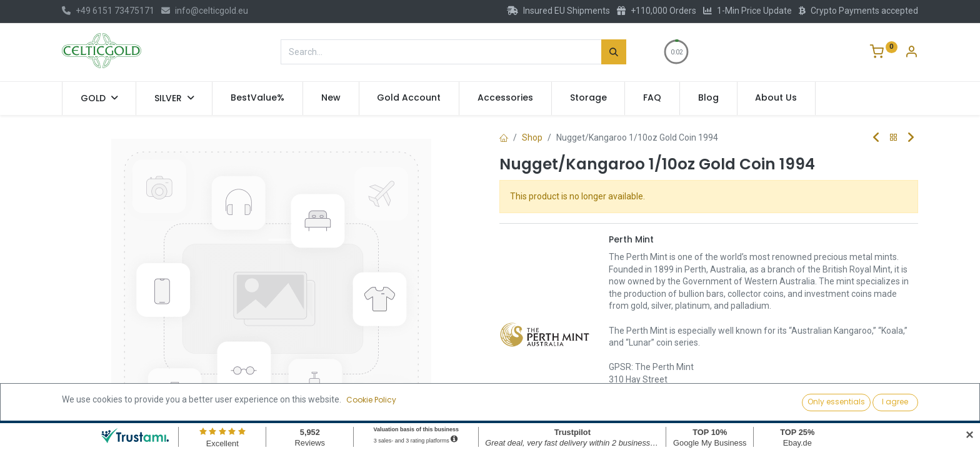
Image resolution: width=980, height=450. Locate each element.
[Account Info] (911, 53)
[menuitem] (257, 98)
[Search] (614, 52)
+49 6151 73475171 (108, 11)
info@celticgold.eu (205, 11)
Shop (532, 137)
